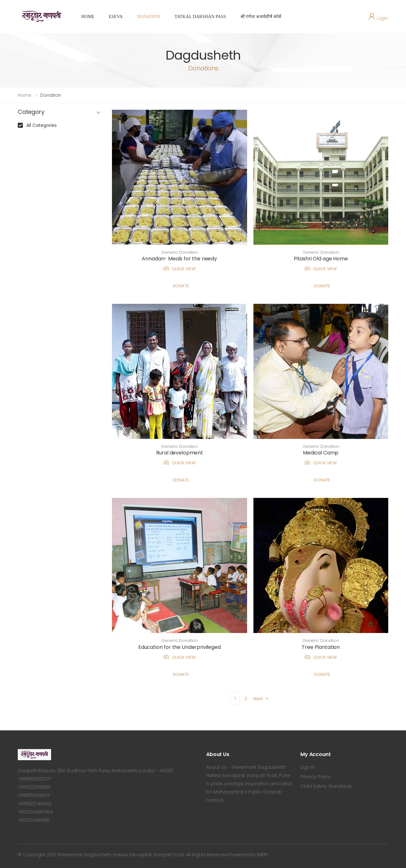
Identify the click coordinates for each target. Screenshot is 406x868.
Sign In (308, 767)
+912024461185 (34, 820)
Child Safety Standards (326, 786)
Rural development (180, 453)
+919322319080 (34, 787)
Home (25, 95)
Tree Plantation (321, 647)
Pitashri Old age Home (321, 259)
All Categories (42, 125)
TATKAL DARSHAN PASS (200, 17)
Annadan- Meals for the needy (179, 259)
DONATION (149, 17)
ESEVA (116, 17)
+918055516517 (34, 795)
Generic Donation (179, 252)
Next (261, 698)
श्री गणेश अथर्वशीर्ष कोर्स (261, 17)
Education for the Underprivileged (180, 647)
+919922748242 (35, 804)
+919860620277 (35, 779)
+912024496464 (35, 812)
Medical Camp (321, 453)
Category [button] (31, 112)
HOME (88, 17)
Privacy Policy (316, 777)
